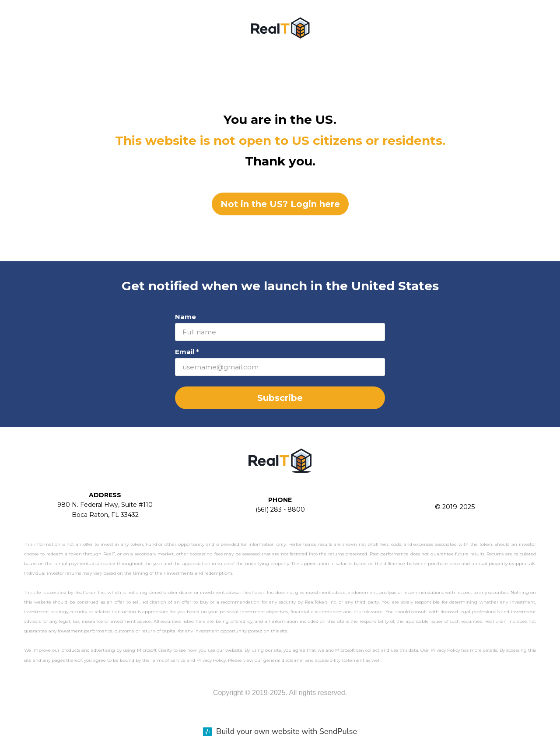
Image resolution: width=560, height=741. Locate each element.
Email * (187, 352)
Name (185, 317)
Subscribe (280, 398)
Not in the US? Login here (280, 204)
